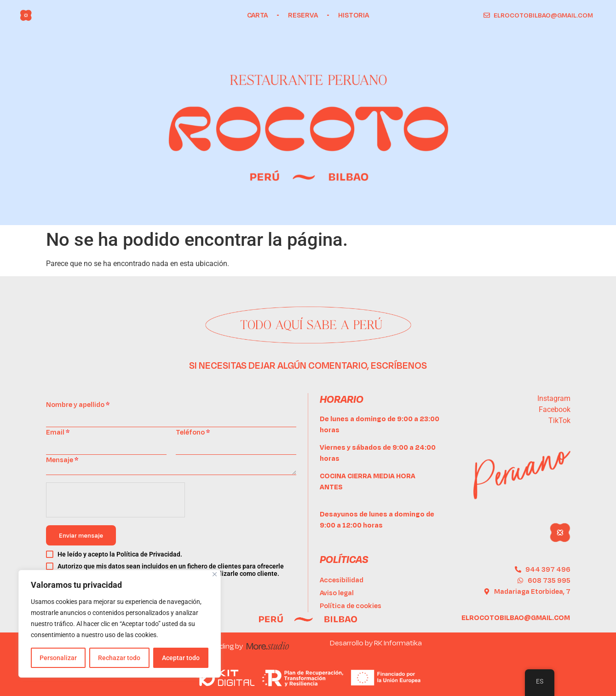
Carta (257, 15)
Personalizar (58, 658)
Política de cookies (351, 606)
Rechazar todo (119, 658)
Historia (354, 15)
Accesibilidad (342, 580)
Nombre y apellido (78, 404)
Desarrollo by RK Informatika (376, 643)
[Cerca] (215, 574)
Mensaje (62, 460)
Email (58, 432)
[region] (120, 624)
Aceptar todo (181, 658)
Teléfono (193, 432)
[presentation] (116, 500)
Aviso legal (337, 593)
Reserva (303, 15)
